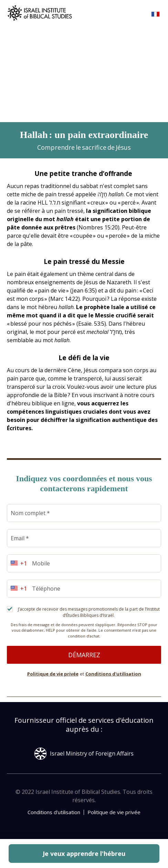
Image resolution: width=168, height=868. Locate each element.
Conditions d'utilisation (113, 674)
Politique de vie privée (53, 674)
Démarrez (84, 655)
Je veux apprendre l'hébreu (84, 854)
